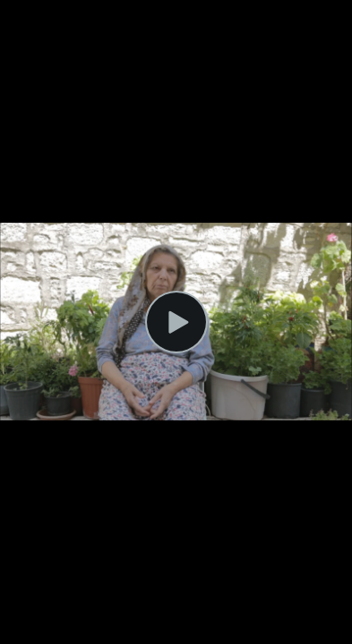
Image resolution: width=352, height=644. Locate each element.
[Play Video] (176, 322)
